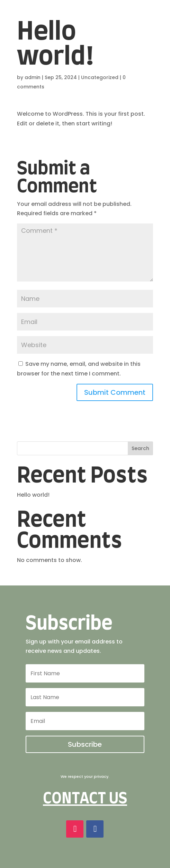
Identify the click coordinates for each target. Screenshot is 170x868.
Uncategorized (100, 77)
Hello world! (33, 495)
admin (33, 77)
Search (140, 448)
